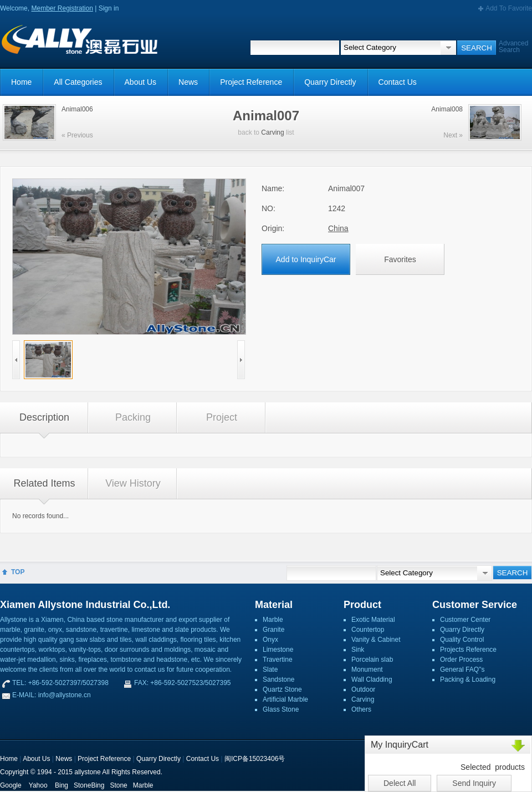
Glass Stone (281, 709)
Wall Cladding (372, 679)
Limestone (278, 650)
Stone (118, 785)
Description (44, 417)
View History (133, 483)
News (188, 82)
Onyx (270, 640)
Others (361, 709)
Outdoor (363, 689)
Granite (273, 630)
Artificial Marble (285, 699)
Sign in (109, 8)
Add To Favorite (509, 8)
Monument (367, 670)
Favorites (400, 259)
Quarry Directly (330, 82)
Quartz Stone (282, 689)
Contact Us (398, 82)
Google (11, 785)
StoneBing (89, 785)
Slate (270, 670)
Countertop (368, 630)
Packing (133, 417)
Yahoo (38, 785)
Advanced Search (513, 47)
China (338, 228)
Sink (358, 650)
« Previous (77, 135)
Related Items (44, 483)
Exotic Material (373, 620)
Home (21, 82)
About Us (141, 82)
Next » (453, 135)
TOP (18, 572)
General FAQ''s (462, 670)
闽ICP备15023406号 (255, 759)
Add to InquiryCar (306, 259)
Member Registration (62, 8)
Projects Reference (468, 650)
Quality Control (462, 640)
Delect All (400, 783)
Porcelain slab (372, 660)
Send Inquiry (474, 783)
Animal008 (447, 109)
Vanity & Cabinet (376, 640)
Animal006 (77, 109)
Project (222, 417)
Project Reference (251, 82)
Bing (62, 785)
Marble (273, 620)
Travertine (278, 660)
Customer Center (465, 620)
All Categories (78, 82)
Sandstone (278, 679)
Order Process (461, 660)
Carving (272, 132)
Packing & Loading (468, 679)
